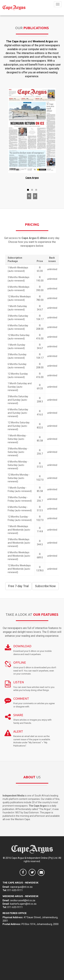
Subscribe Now (45, 586)
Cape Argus (32, 178)
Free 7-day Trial (18, 586)
